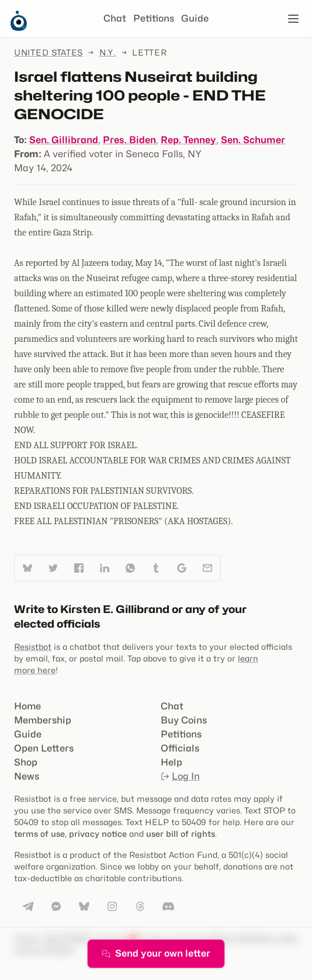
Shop (26, 762)
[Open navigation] (293, 19)
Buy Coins (184, 720)
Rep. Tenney (188, 140)
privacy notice (98, 834)
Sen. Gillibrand (64, 140)
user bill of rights (181, 834)
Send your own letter (156, 953)
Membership (43, 720)
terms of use (39, 834)
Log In (180, 776)
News (27, 776)
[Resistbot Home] (19, 28)
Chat (115, 18)
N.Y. (108, 52)
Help (171, 762)
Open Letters (44, 748)
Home (27, 706)
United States (48, 52)
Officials (180, 748)
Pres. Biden (129, 140)
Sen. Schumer (253, 140)
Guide (195, 18)
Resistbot (33, 647)
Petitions (154, 18)
